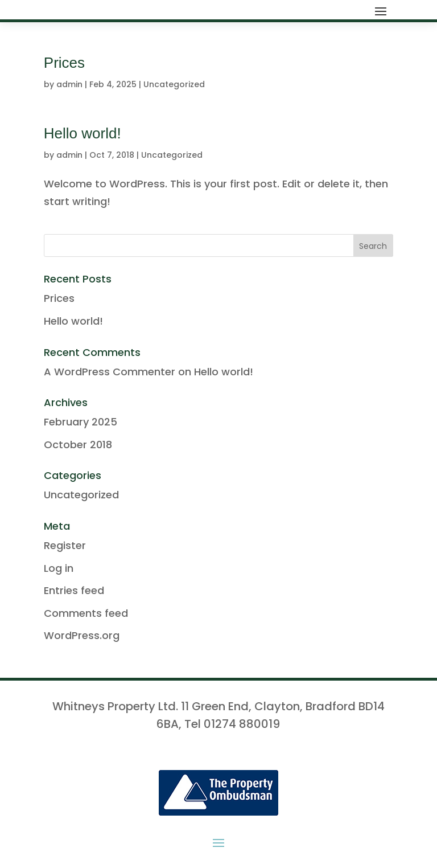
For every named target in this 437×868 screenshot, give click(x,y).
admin (69, 84)
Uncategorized (174, 84)
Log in (59, 568)
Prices (64, 63)
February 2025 (81, 422)
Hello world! (83, 133)
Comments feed (86, 613)
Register (65, 545)
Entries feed (74, 590)
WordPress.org (82, 635)
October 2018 (78, 445)
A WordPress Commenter (110, 372)
